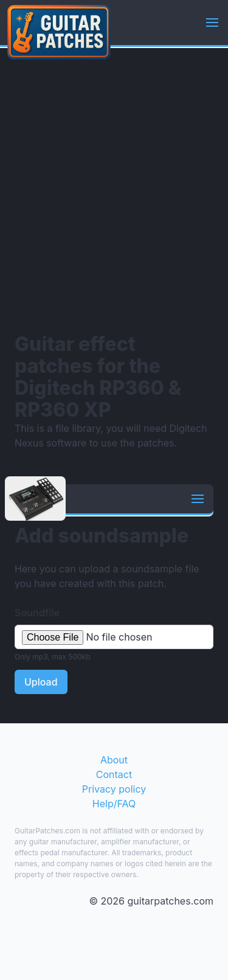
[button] (212, 23)
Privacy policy (114, 789)
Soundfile (37, 613)
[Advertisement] (114, 190)
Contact (114, 774)
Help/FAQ (114, 804)
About (114, 760)
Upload (41, 682)
